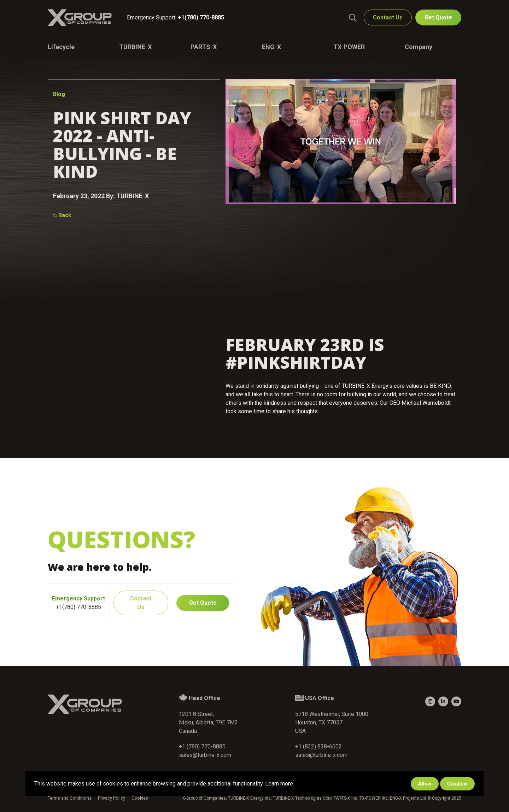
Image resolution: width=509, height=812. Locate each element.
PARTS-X (204, 47)
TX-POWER (349, 47)
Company (419, 47)
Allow (425, 784)
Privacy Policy (111, 798)
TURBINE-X (135, 47)
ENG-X (271, 47)
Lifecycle (61, 47)
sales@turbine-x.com (205, 755)
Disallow (457, 784)
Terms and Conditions (69, 798)
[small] (430, 701)
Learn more (279, 784)
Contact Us (388, 18)
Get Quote (438, 18)
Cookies (138, 798)
